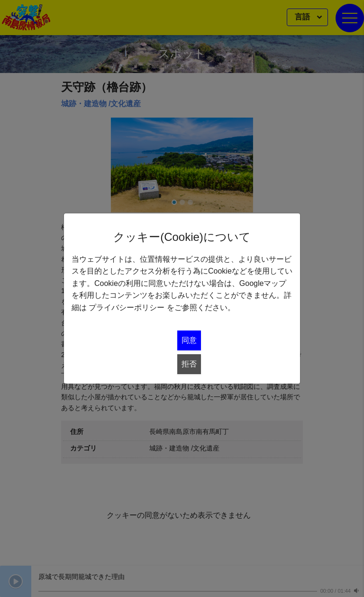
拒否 (189, 364)
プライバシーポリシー (127, 308)
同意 (189, 340)
